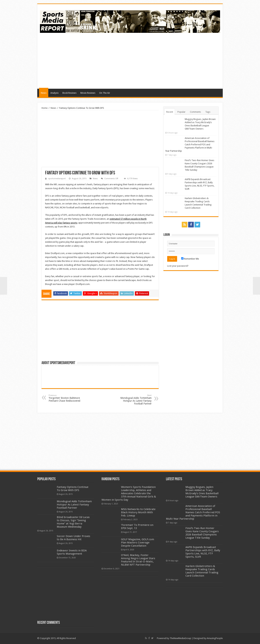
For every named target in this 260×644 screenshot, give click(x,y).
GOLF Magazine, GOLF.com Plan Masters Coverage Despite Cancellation (138, 543)
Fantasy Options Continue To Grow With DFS (73, 489)
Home (45, 108)
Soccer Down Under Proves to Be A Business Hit (73, 538)
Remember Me (190, 259)
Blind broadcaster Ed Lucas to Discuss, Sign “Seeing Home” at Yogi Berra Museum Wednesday (73, 522)
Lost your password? (178, 266)
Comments (195, 112)
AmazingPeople (215, 638)
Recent (170, 112)
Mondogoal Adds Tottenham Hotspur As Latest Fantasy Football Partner (133, 400)
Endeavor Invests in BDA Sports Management (72, 552)
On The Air (105, 93)
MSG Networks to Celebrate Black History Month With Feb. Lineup (138, 512)
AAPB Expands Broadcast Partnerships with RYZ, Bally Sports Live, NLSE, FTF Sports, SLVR (203, 552)
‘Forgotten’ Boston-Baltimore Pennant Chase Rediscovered (67, 398)
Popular (181, 112)
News (44, 93)
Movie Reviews (88, 93)
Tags (208, 112)
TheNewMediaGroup (180, 638)
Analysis (54, 93)
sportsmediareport (57, 179)
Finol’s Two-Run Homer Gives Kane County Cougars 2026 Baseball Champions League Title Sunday (202, 533)
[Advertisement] (155, 60)
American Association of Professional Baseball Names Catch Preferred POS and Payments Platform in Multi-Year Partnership (190, 145)
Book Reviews (69, 93)
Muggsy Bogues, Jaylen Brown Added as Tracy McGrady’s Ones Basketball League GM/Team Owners (202, 492)
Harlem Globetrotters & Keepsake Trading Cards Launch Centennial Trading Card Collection (202, 571)
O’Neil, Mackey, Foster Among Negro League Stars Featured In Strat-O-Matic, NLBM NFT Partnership (138, 560)
